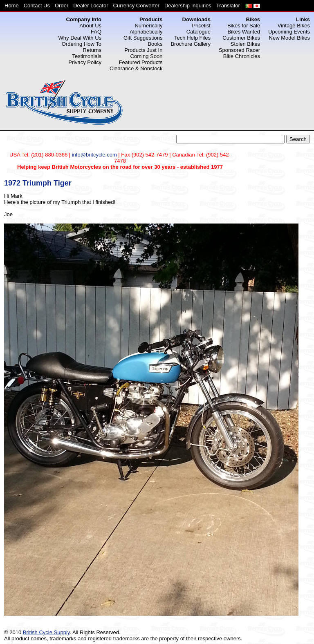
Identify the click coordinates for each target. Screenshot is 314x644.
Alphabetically (146, 32)
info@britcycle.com (94, 155)
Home (12, 6)
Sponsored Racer (239, 50)
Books (155, 44)
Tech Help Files (192, 38)
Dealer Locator (91, 6)
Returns (92, 50)
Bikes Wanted (244, 32)
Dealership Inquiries (188, 6)
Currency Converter (136, 6)
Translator (228, 6)
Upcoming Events (289, 32)
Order (62, 6)
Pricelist (201, 26)
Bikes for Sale (244, 26)
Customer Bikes (241, 38)
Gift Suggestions (143, 38)
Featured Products (140, 62)
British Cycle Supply (46, 632)
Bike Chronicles (242, 56)
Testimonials (87, 56)
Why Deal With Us (80, 38)
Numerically (148, 26)
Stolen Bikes (245, 44)
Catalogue (198, 32)
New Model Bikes (289, 38)
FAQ (96, 32)
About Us (91, 26)
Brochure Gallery (191, 44)
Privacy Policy (85, 62)
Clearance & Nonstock (136, 68)
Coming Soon (147, 56)
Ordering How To (82, 44)
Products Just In (143, 50)
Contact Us (37, 6)
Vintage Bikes (294, 26)
